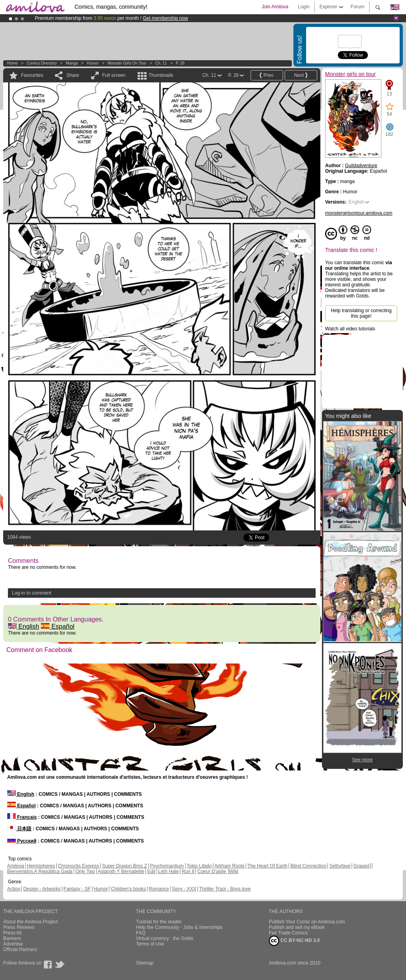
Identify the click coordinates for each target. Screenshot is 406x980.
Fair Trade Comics (288, 933)
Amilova (16, 866)
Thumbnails (161, 75)
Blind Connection (309, 866)
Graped (361, 866)
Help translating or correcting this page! (361, 313)
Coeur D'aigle (213, 871)
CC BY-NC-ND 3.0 (294, 941)
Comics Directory (42, 63)
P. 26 (180, 63)
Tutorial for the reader (159, 922)
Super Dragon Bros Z (124, 866)
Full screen (114, 75)
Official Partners (20, 949)
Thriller (207, 889)
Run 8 (188, 871)
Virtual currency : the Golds (165, 938)
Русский (22, 841)
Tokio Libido (199, 866)
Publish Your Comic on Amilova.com (307, 922)
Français (22, 817)
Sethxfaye (340, 866)
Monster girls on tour (127, 63)
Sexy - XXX (184, 889)
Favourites (32, 75)
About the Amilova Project (30, 922)
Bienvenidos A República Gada (40, 871)
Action (14, 889)
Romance (159, 889)
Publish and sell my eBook (297, 927)
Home (12, 63)
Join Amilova (275, 7)
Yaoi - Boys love (234, 889)
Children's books (128, 889)
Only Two (85, 871)
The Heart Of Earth (267, 866)
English (24, 626)
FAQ (141, 933)
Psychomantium (167, 866)
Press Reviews (19, 927)
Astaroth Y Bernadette (121, 871)
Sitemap (145, 963)
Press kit (12, 933)
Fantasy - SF (77, 889)
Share (73, 75)
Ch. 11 (161, 63)
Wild (233, 871)
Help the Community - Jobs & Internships (179, 927)
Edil (151, 871)
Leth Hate (169, 871)
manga (72, 63)
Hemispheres (41, 866)
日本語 (19, 829)
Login (304, 7)
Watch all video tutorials (350, 329)
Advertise (13, 944)
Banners (12, 938)
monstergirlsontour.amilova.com (359, 213)
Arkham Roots (230, 866)
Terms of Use (150, 944)
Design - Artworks (42, 889)
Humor (93, 63)
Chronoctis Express (79, 866)
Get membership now (165, 18)
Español (57, 626)
